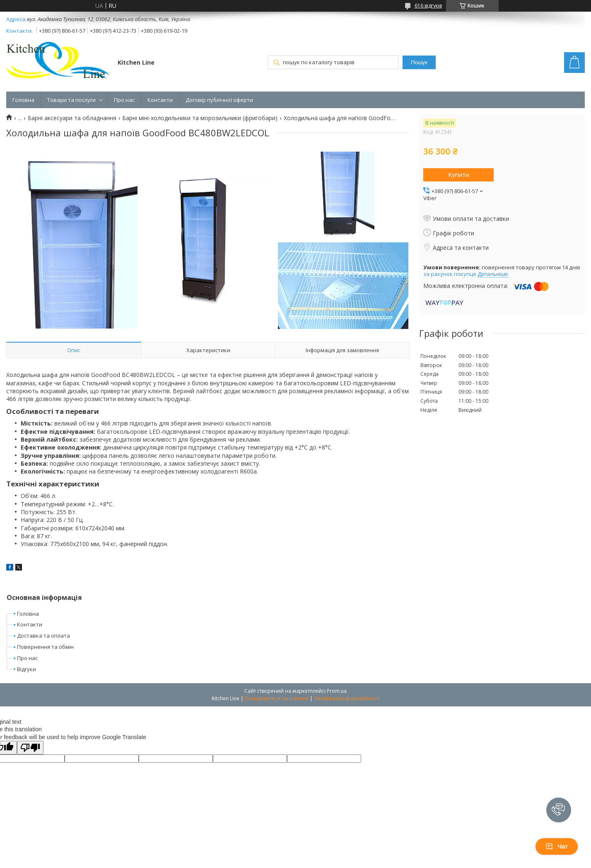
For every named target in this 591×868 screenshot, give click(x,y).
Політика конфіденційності (347, 698)
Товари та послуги (71, 100)
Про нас (124, 100)
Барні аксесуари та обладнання (72, 118)
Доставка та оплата (43, 636)
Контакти (160, 100)
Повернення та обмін (45, 647)
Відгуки (27, 669)
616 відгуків (428, 6)
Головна (23, 100)
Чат (557, 846)
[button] (559, 810)
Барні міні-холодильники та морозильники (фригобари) (200, 118)
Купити (459, 174)
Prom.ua (337, 691)
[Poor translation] (30, 748)
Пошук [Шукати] (419, 62)
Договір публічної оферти (219, 100)
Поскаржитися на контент (277, 698)
